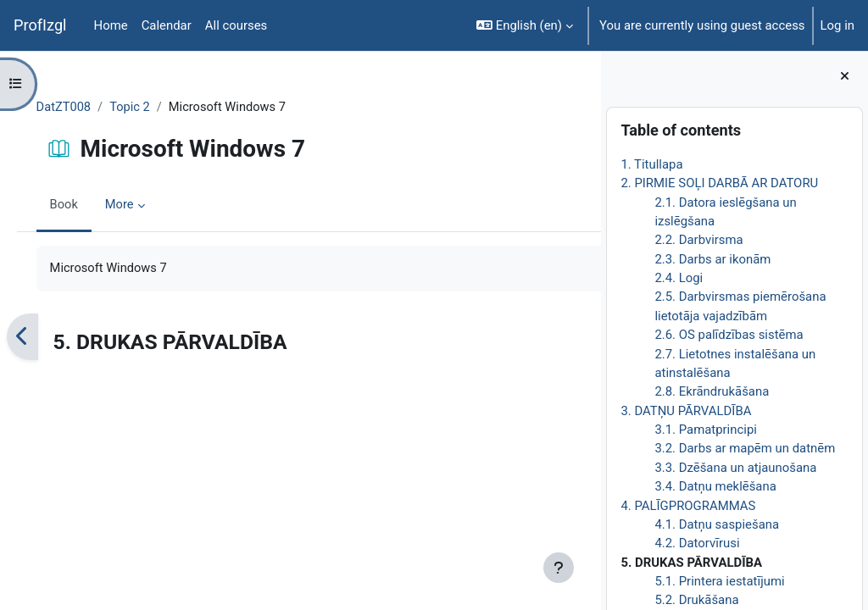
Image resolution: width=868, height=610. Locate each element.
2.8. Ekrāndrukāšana (712, 391)
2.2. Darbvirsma (698, 240)
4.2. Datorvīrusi (697, 543)
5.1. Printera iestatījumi (719, 581)
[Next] (582, 338)
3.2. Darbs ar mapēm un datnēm (745, 448)
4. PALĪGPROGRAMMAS (688, 506)
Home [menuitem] (111, 25)
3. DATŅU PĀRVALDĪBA (686, 411)
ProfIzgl (40, 25)
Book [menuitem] (88, 206)
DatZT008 (88, 108)
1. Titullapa (651, 164)
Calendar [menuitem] (167, 25)
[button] (525, 25)
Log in (837, 25)
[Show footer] (559, 568)
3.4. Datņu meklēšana (715, 486)
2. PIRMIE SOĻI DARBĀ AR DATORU (719, 183)
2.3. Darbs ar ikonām (712, 259)
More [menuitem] (144, 206)
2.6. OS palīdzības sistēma (729, 335)
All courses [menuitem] (236, 25)
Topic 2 (156, 108)
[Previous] (46, 338)
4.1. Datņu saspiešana (717, 524)
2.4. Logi (679, 278)
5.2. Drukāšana (696, 600)
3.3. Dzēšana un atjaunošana (735, 468)
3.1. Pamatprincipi (706, 430)
